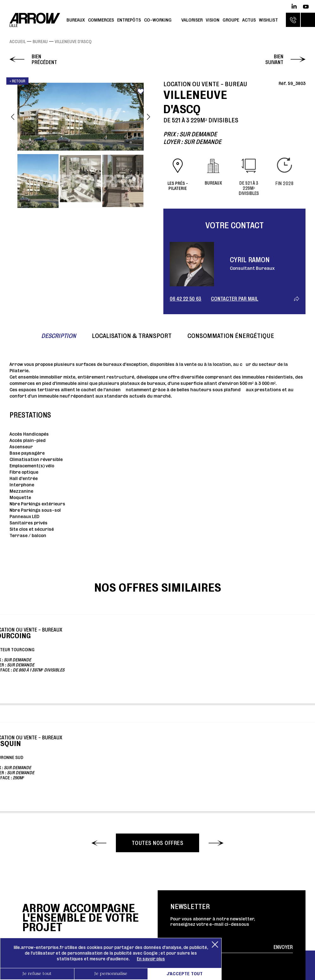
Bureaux (76, 20)
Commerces (101, 20)
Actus (249, 20)
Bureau (40, 42)
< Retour (17, 81)
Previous (13, 117)
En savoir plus (151, 959)
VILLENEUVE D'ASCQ (73, 42)
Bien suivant (274, 59)
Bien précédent (44, 59)
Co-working (158, 20)
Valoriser (192, 20)
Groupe (231, 20)
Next (148, 117)
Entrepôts (129, 20)
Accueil (18, 42)
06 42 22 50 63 (186, 299)
